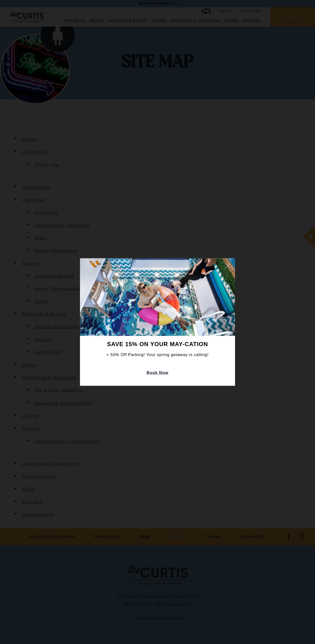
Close (228, 265)
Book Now (158, 373)
